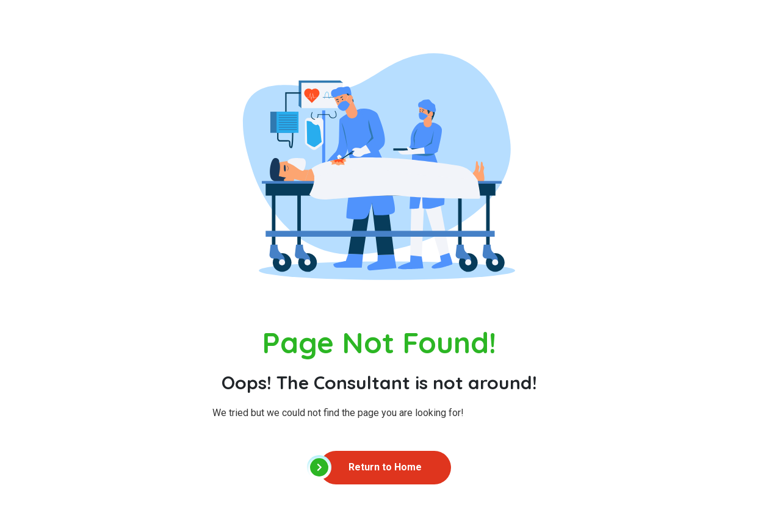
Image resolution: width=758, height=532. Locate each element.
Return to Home (370, 467)
